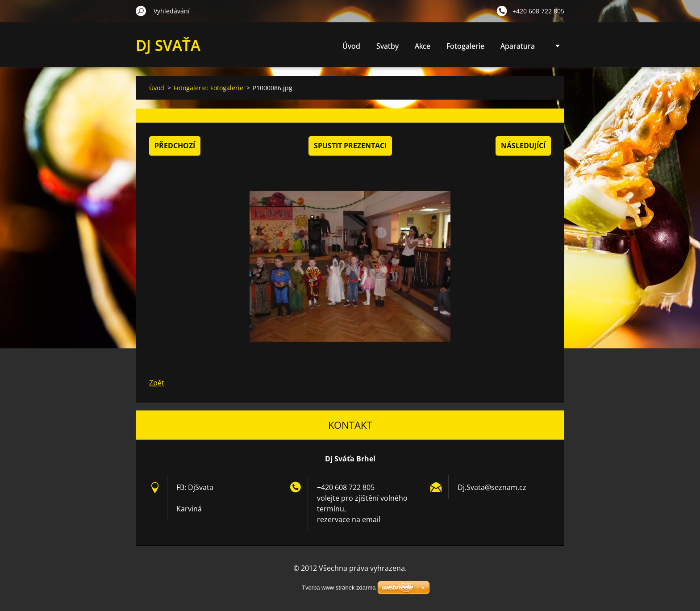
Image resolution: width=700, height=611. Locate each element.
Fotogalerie (465, 46)
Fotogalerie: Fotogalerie (208, 88)
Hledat (141, 11)
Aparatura (518, 46)
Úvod (351, 46)
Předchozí (175, 146)
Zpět (157, 383)
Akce (423, 46)
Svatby (387, 46)
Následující (523, 146)
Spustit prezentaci (350, 146)
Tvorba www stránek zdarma (339, 588)
